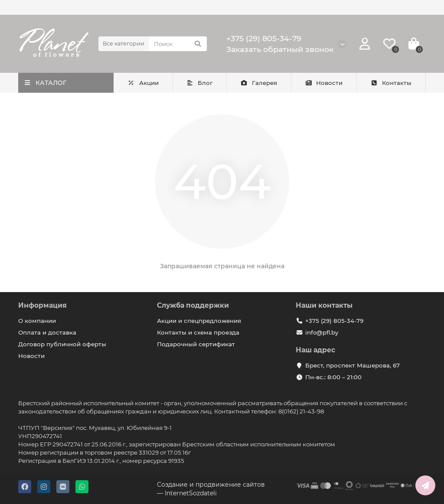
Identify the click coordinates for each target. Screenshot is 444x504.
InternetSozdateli (191, 493)
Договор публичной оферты (62, 344)
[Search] (178, 44)
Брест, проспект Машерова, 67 (353, 365)
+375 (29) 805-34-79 (264, 38)
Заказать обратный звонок (280, 49)
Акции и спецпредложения (199, 321)
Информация (42, 305)
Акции (143, 83)
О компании (37, 321)
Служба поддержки (193, 305)
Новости (324, 83)
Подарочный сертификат (196, 344)
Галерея (259, 83)
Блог (200, 83)
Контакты (391, 83)
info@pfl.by (322, 332)
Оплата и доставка (47, 332)
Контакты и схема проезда (198, 332)
